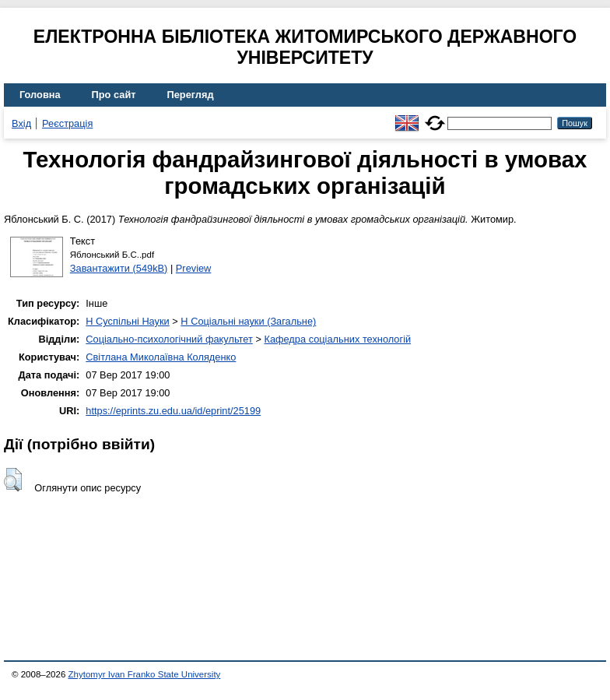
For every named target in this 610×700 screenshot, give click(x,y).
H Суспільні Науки (127, 321)
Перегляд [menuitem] (191, 95)
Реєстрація (67, 123)
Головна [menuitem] (40, 95)
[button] (13, 480)
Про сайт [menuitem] (114, 95)
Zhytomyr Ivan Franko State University (145, 674)
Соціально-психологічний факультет (169, 339)
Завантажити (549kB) (119, 268)
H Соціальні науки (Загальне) (248, 321)
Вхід (21, 123)
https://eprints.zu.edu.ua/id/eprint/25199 (173, 411)
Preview (194, 268)
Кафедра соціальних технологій (337, 339)
